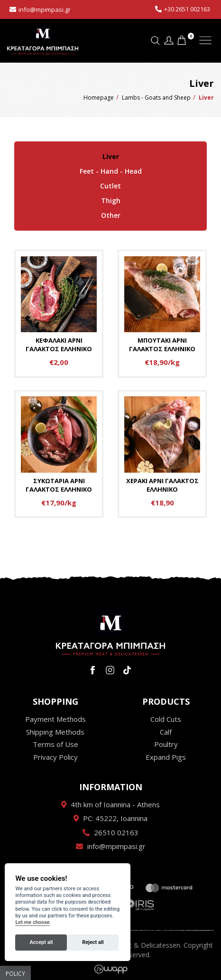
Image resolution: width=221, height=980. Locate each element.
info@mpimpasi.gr (45, 9)
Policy (15, 974)
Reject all (93, 942)
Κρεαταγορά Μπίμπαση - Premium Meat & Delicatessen (43, 40)
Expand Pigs (166, 756)
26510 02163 (116, 831)
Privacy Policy (55, 756)
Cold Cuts (166, 718)
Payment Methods (55, 718)
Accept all (41, 942)
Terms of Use (55, 743)
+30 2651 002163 (187, 9)
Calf (166, 731)
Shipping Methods (55, 731)
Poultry (166, 743)
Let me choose (32, 922)
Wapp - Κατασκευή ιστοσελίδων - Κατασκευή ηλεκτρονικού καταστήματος (111, 968)
